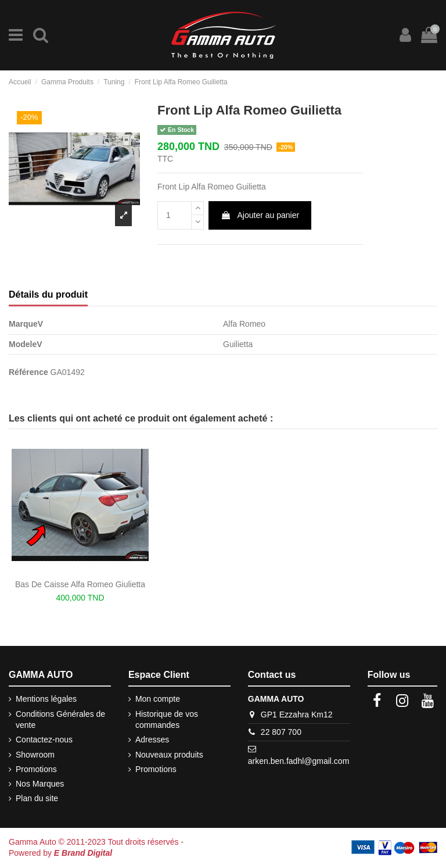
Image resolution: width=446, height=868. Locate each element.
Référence (28, 372)
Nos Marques (40, 784)
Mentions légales (46, 699)
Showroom (35, 755)
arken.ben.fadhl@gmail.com (299, 761)
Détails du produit (48, 294)
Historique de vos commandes (167, 720)
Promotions (36, 769)
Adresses (152, 740)
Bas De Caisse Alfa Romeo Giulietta (80, 584)
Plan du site (37, 798)
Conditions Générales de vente (60, 720)
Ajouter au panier (260, 215)
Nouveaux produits (169, 755)
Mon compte (158, 699)
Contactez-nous (44, 740)
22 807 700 (281, 732)
